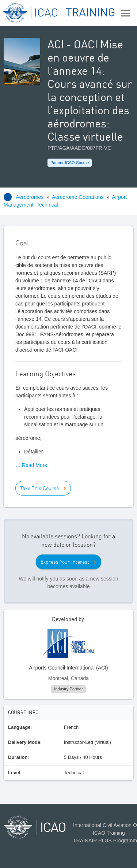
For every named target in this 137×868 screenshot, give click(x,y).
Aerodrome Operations (78, 197)
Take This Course (39, 488)
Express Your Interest (65, 562)
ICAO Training (109, 833)
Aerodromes (30, 197)
